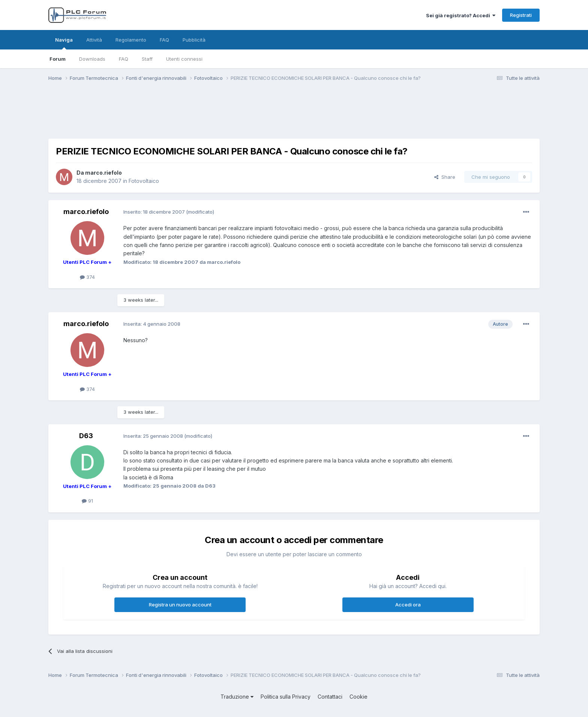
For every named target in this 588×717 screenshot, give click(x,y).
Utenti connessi (184, 59)
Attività (94, 40)
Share (445, 177)
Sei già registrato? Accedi (461, 15)
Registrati (521, 15)
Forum (58, 59)
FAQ (124, 59)
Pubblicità (194, 40)
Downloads (92, 59)
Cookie (358, 697)
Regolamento (131, 40)
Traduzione (237, 697)
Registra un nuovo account (180, 605)
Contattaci (330, 697)
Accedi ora (408, 605)
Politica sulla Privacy (286, 697)
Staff (147, 59)
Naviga (64, 43)
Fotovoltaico (144, 181)
